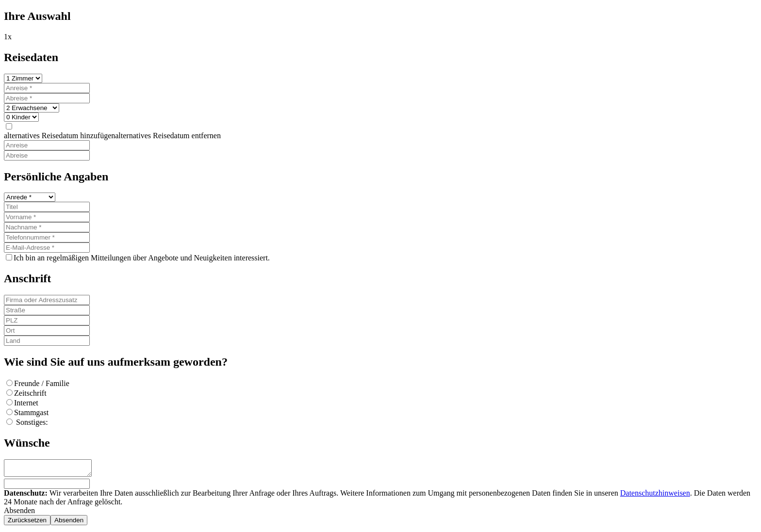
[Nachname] (47, 227)
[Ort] (47, 330)
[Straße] (47, 310)
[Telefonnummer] (47, 237)
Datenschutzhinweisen (655, 496)
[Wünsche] (53, 469)
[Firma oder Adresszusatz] (47, 300)
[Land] (47, 341)
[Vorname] (47, 217)
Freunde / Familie (42, 383)
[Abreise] (47, 98)
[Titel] (47, 207)
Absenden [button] (19, 513)
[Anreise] (47, 88)
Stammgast (31, 412)
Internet (26, 403)
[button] (112, 136)
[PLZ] (47, 320)
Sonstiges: (31, 422)
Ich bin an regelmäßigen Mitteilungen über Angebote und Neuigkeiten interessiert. (142, 258)
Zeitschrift (30, 393)
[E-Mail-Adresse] (47, 248)
